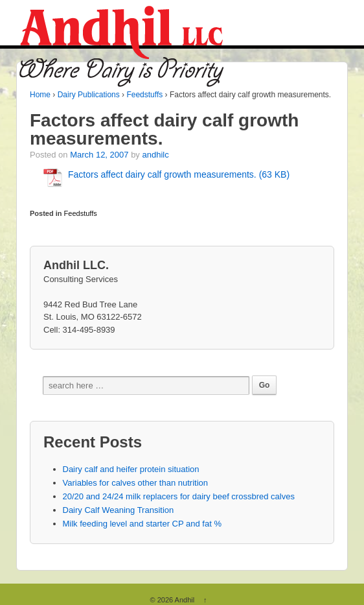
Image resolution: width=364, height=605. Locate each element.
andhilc (155, 155)
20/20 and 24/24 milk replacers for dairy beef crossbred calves (179, 496)
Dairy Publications (89, 95)
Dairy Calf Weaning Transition (119, 510)
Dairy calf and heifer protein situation (131, 469)
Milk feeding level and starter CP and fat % (142, 524)
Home (40, 95)
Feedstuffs (144, 95)
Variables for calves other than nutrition (136, 483)
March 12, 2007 (99, 155)
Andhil (185, 600)
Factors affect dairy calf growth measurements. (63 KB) (179, 174)
